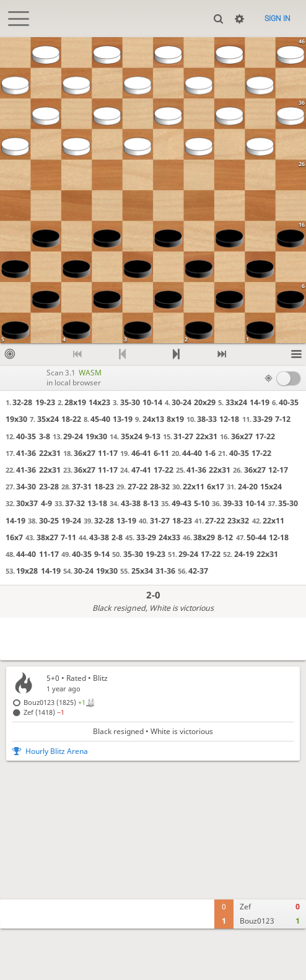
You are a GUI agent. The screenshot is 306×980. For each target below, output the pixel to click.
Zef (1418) (44, 712)
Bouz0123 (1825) (55, 702)
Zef (245, 907)
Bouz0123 (257, 921)
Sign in (278, 19)
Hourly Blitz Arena (57, 751)
